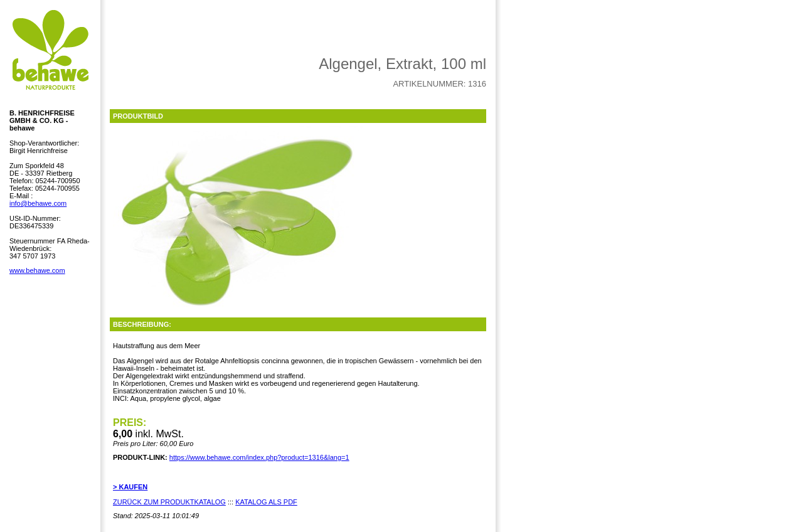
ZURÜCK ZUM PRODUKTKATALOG (169, 502)
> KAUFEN (130, 487)
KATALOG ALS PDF (266, 502)
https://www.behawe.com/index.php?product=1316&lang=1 (259, 457)
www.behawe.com (37, 270)
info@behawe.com (38, 203)
